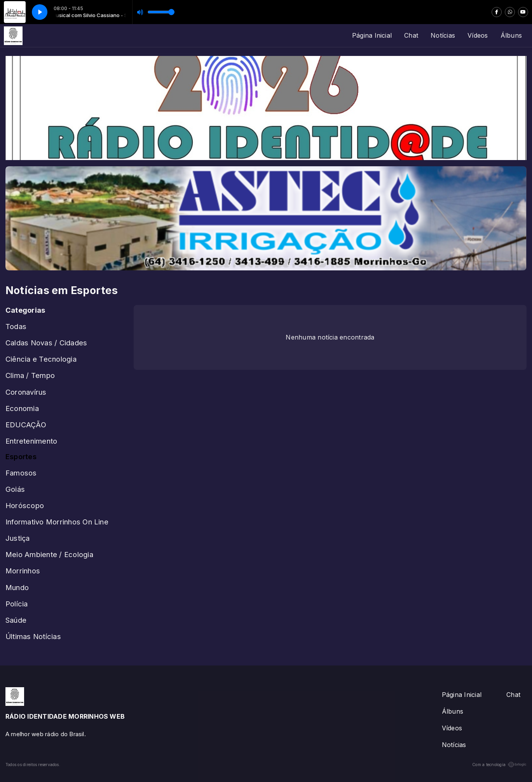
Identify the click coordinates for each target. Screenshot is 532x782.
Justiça (18, 538)
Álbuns (511, 35)
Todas (16, 326)
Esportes (21, 456)
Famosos (21, 473)
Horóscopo (25, 505)
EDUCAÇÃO (26, 425)
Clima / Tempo (30, 375)
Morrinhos (23, 571)
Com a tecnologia (499, 765)
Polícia (17, 604)
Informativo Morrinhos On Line (57, 522)
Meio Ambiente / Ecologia (49, 554)
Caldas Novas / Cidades (46, 343)
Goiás (15, 489)
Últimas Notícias (33, 636)
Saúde (16, 620)
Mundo (17, 587)
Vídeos (478, 35)
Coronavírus (26, 392)
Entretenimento (31, 441)
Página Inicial (372, 35)
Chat (411, 35)
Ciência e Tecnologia (41, 359)
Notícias (443, 35)
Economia (22, 408)
